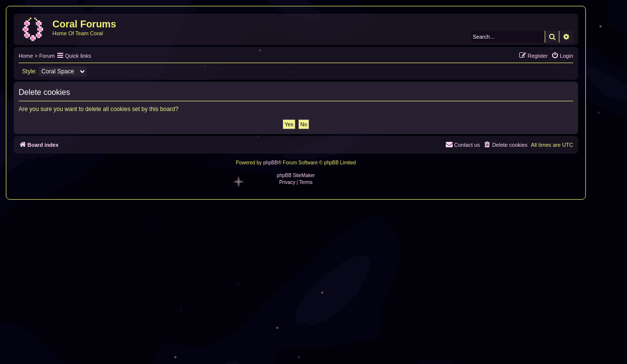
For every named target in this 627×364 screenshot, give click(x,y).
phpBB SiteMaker (296, 175)
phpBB (270, 163)
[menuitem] (562, 56)
